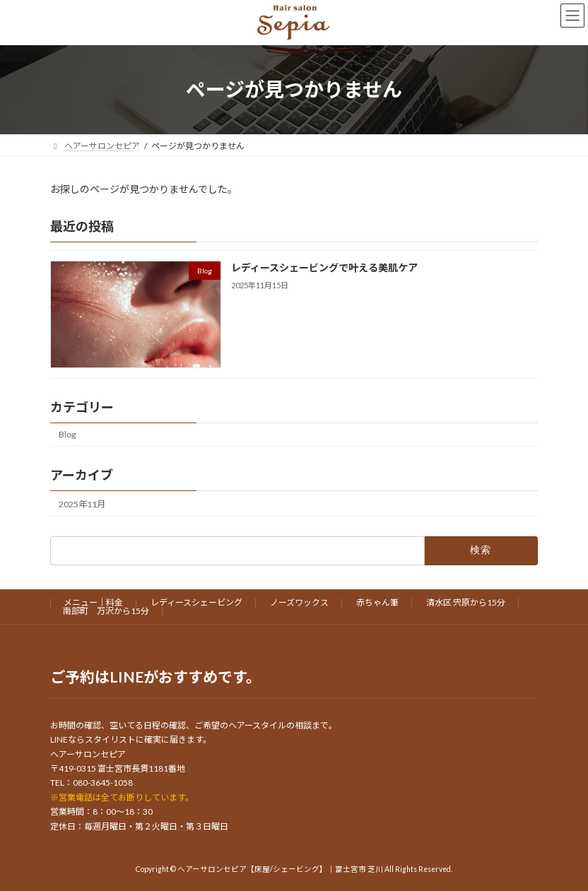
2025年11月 (82, 503)
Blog (67, 434)
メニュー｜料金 (93, 602)
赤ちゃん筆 (377, 602)
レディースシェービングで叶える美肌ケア (324, 267)
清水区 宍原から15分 (466, 602)
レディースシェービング (196, 602)
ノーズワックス (299, 602)
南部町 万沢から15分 (106, 611)
